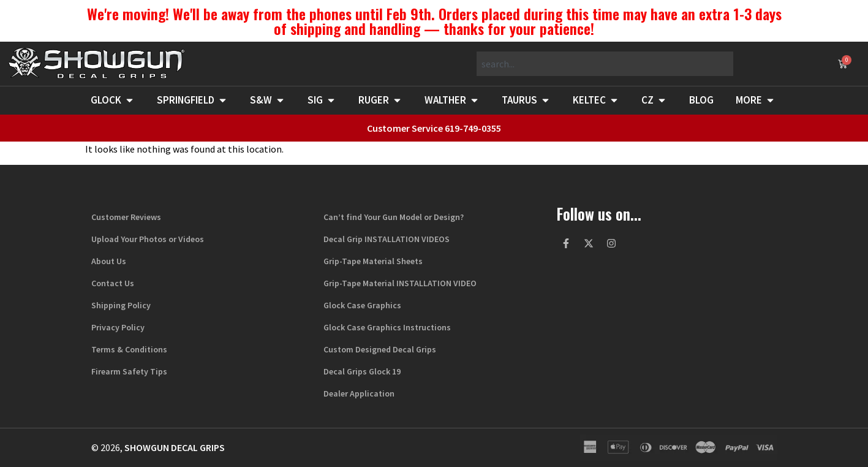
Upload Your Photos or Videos (148, 239)
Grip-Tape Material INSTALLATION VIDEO (400, 283)
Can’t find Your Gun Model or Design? (394, 217)
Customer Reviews (126, 217)
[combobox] (605, 64)
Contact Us (113, 283)
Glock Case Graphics (362, 305)
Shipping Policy (121, 305)
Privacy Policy (118, 327)
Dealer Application (359, 393)
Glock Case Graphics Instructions (387, 327)
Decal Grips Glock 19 (362, 371)
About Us (109, 261)
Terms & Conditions (129, 349)
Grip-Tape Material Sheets (373, 261)
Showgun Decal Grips (175, 447)
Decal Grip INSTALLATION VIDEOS (387, 239)
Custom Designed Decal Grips (380, 349)
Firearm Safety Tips (129, 371)
